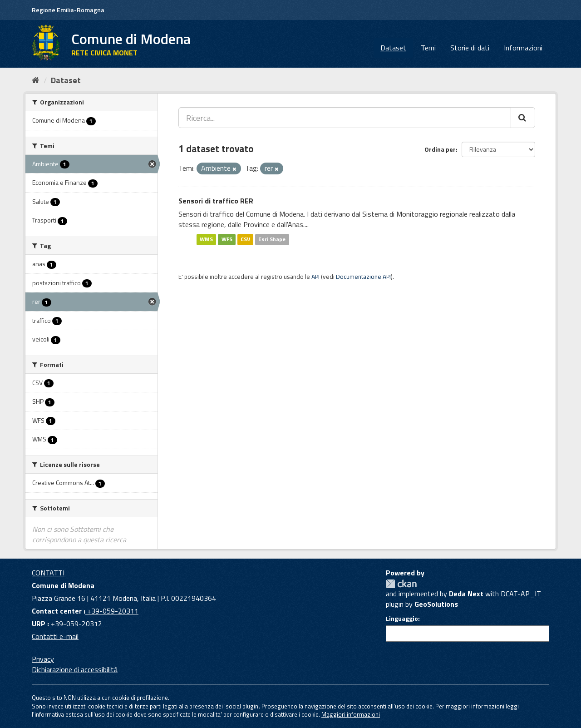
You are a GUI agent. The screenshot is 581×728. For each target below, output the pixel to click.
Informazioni (523, 48)
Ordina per (440, 149)
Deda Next (466, 594)
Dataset (393, 48)
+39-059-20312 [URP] (76, 624)
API (315, 277)
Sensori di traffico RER (216, 201)
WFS (227, 239)
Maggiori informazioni (351, 714)
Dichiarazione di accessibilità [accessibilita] (75, 669)
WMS (206, 239)
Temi (428, 48)
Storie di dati (470, 48)
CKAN (401, 584)
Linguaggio (402, 619)
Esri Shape (272, 239)
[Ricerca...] (345, 118)
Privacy (43, 659)
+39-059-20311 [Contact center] (112, 611)
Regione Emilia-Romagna (68, 10)
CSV (245, 239)
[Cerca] (523, 118)
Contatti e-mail (55, 636)
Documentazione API (363, 277)
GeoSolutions (436, 604)
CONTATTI (48, 573)
